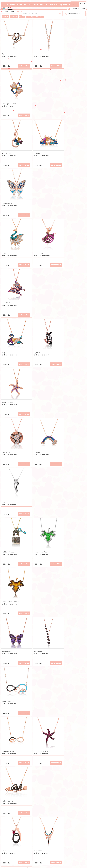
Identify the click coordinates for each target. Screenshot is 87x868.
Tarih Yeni (29, 16)
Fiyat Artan (5, 16)
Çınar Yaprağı (64, 468)
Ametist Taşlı (35, 561)
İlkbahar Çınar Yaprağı (39, 283)
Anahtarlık (21, 5)
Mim (61, 236)
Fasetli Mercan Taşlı (66, 607)
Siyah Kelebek (36, 190)
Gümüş (30, 5)
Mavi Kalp (6, 515)
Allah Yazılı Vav (36, 515)
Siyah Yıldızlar (35, 329)
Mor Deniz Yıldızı (65, 190)
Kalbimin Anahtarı (8, 283)
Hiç (61, 654)
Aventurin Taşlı (65, 561)
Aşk (3, 50)
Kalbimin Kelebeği (9, 839)
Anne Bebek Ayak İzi (38, 747)
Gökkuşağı (34, 236)
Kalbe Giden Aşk (65, 375)
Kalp (32, 468)
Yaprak (4, 607)
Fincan (42, 5)
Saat (36, 5)
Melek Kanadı (36, 422)
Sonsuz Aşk (35, 793)
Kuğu (4, 143)
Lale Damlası (35, 50)
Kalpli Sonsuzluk (65, 329)
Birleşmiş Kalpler (8, 468)
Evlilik (4, 700)
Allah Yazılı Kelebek (66, 422)
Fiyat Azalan (14, 16)
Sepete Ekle (21, 62)
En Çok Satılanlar (39, 16)
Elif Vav (4, 422)
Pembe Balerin (36, 143)
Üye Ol (83, 8)
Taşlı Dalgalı (6, 236)
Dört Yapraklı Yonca (66, 50)
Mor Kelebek (7, 329)
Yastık (13, 5)
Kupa (7, 5)
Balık (4, 793)
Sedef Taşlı (6, 561)
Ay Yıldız (34, 97)
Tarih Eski (22, 16)
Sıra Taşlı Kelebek (66, 515)
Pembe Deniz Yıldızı (38, 375)
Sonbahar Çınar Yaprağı (68, 283)
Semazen (5, 654)
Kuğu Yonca (6, 97)
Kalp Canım (64, 700)
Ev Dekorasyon (52, 5)
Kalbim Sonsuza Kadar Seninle (70, 747)
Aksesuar (40, 11)
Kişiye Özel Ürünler (67, 5)
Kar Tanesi (34, 607)
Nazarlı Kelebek (65, 97)
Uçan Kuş (63, 793)
